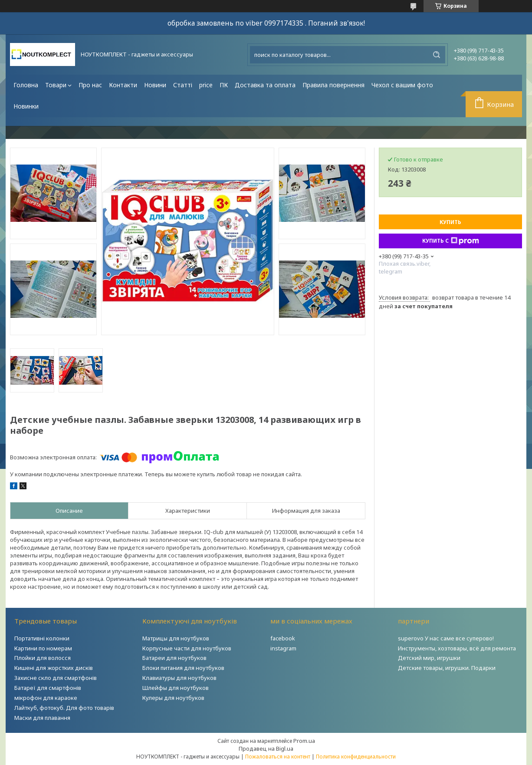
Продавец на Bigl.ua (266, 749)
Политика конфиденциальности (356, 757)
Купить (450, 222)
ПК (224, 85)
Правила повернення (333, 85)
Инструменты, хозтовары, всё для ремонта (457, 648)
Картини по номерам (43, 648)
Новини (155, 85)
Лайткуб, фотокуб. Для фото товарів (64, 708)
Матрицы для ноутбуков (176, 638)
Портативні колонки (42, 638)
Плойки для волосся (43, 658)
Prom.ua (304, 741)
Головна (26, 85)
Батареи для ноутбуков (174, 658)
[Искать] (437, 55)
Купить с (451, 241)
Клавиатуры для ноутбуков (179, 678)
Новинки (26, 106)
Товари (56, 85)
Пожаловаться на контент (278, 757)
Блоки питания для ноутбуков (183, 668)
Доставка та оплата (265, 85)
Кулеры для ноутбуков (173, 698)
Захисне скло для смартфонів (56, 678)
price (206, 85)
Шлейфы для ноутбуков (176, 688)
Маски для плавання (42, 718)
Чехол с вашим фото (402, 85)
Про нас (90, 85)
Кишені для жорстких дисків (54, 668)
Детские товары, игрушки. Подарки (447, 668)
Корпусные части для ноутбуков (187, 648)
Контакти (123, 85)
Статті (183, 85)
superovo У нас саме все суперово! (446, 638)
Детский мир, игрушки (429, 658)
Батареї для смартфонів (48, 688)
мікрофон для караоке (46, 698)
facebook (283, 638)
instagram (283, 648)
